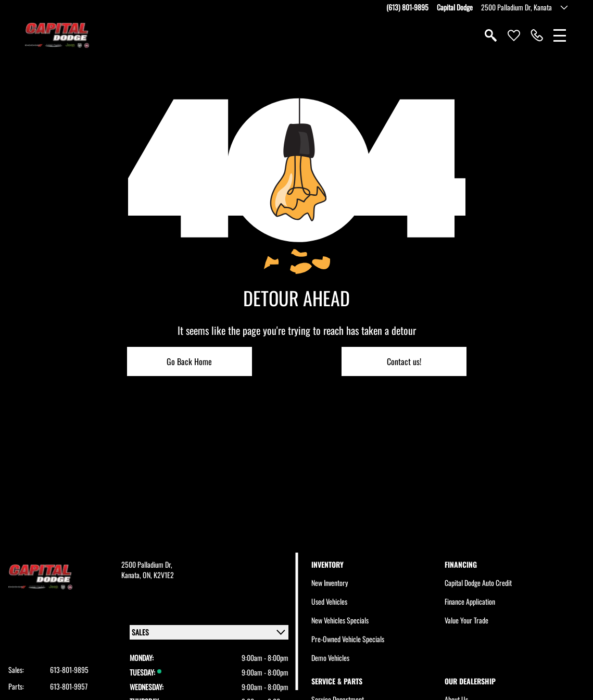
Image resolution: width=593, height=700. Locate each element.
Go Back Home (189, 361)
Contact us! (404, 361)
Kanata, (132, 575)
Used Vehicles (329, 601)
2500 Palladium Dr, (147, 564)
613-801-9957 (69, 686)
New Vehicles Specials (340, 620)
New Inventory (330, 583)
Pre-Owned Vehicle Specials (348, 639)
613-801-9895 (69, 670)
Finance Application (470, 601)
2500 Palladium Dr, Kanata (516, 7)
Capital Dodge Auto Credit (478, 583)
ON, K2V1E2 (158, 575)
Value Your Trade (466, 620)
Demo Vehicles (330, 658)
